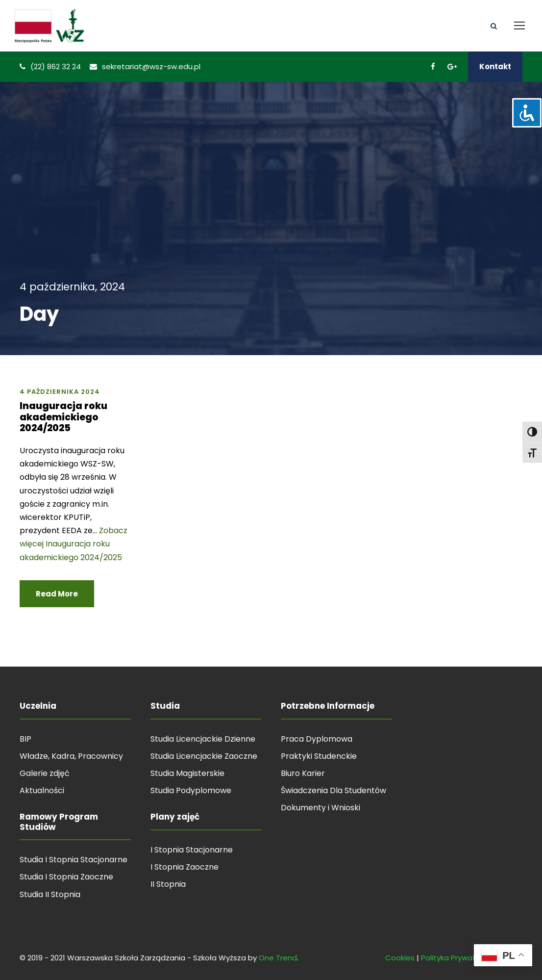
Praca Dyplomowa (317, 739)
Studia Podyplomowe (191, 790)
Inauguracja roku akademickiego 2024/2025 (63, 417)
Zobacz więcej (74, 544)
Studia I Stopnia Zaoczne (66, 877)
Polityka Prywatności (458, 958)
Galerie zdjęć (45, 773)
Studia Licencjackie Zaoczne (204, 756)
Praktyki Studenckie (319, 756)
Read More (57, 594)
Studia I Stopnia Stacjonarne (74, 860)
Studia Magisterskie (187, 773)
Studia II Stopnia (50, 894)
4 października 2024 (60, 392)
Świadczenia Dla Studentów (333, 790)
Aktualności (42, 790)
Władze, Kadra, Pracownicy (71, 756)
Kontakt (495, 66)
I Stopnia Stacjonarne (192, 850)
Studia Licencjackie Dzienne (203, 739)
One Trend (278, 958)
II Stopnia (168, 884)
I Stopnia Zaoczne (185, 867)
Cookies (400, 958)
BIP (25, 739)
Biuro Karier (303, 773)
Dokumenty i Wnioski (320, 808)
